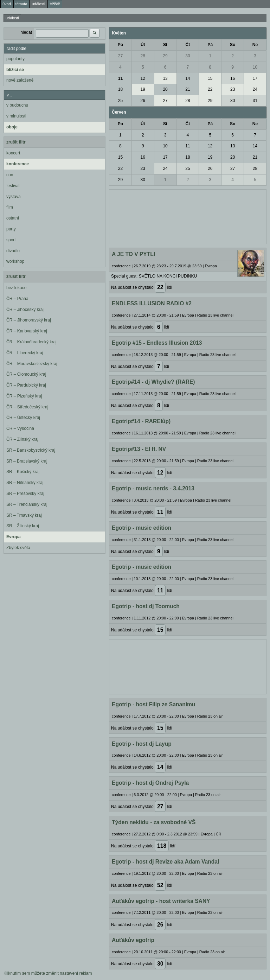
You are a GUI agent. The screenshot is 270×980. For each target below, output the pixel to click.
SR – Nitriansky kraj (25, 483)
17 (255, 78)
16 (233, 78)
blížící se (15, 70)
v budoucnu (17, 105)
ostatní (13, 218)
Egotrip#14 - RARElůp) (141, 421)
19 (143, 89)
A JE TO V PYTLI (133, 254)
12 (143, 78)
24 (255, 89)
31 (255, 101)
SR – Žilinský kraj (23, 526)
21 (188, 89)
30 (188, 56)
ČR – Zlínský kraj (22, 439)
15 (210, 78)
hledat (26, 32)
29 (165, 56)
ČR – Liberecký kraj (25, 353)
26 (143, 101)
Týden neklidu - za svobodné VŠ (154, 822)
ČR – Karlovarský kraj (27, 331)
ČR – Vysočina (20, 428)
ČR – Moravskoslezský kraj (32, 364)
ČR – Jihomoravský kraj (29, 320)
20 (165, 89)
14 (188, 78)
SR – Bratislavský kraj (27, 461)
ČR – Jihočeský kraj (25, 310)
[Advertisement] (188, 216)
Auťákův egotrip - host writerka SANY (161, 901)
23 (233, 89)
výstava (14, 197)
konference (18, 164)
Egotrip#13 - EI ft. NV (139, 449)
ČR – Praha (17, 299)
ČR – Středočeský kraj (27, 407)
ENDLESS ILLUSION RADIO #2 (152, 303)
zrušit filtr (16, 142)
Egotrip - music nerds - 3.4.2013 (153, 488)
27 (120, 56)
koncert (13, 153)
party (11, 229)
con (10, 175)
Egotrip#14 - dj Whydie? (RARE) (153, 382)
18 (120, 89)
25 (120, 101)
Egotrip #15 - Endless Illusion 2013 (157, 343)
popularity (15, 59)
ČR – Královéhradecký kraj (31, 342)
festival (13, 186)
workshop (15, 261)
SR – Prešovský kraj (25, 494)
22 (210, 89)
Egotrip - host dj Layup (142, 744)
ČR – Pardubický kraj (26, 385)
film (10, 207)
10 (255, 67)
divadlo (13, 251)
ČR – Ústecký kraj (23, 418)
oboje (12, 127)
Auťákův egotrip (133, 940)
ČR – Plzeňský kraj (24, 396)
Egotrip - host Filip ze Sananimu (153, 704)
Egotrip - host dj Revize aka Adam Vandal (165, 862)
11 (120, 78)
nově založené (20, 80)
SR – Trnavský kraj (24, 515)
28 (143, 56)
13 (165, 78)
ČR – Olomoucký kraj (26, 374)
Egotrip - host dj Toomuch (146, 606)
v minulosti (16, 116)
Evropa (14, 537)
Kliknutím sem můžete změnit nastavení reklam (48, 973)
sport (11, 240)
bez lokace (16, 288)
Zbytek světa (18, 548)
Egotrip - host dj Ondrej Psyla (150, 783)
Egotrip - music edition (142, 528)
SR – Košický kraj (23, 472)
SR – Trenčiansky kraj (27, 504)
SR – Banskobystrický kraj (31, 450)
